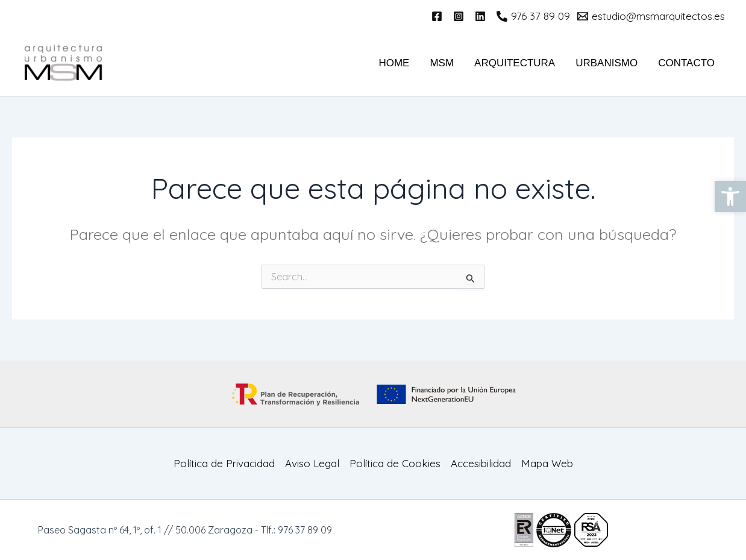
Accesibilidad (481, 463)
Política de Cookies (395, 463)
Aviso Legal (312, 463)
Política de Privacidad (224, 463)
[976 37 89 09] (533, 16)
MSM (442, 63)
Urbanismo (607, 63)
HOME (394, 63)
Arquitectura (515, 63)
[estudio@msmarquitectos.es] (651, 16)
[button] (730, 197)
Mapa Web (547, 463)
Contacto (686, 63)
